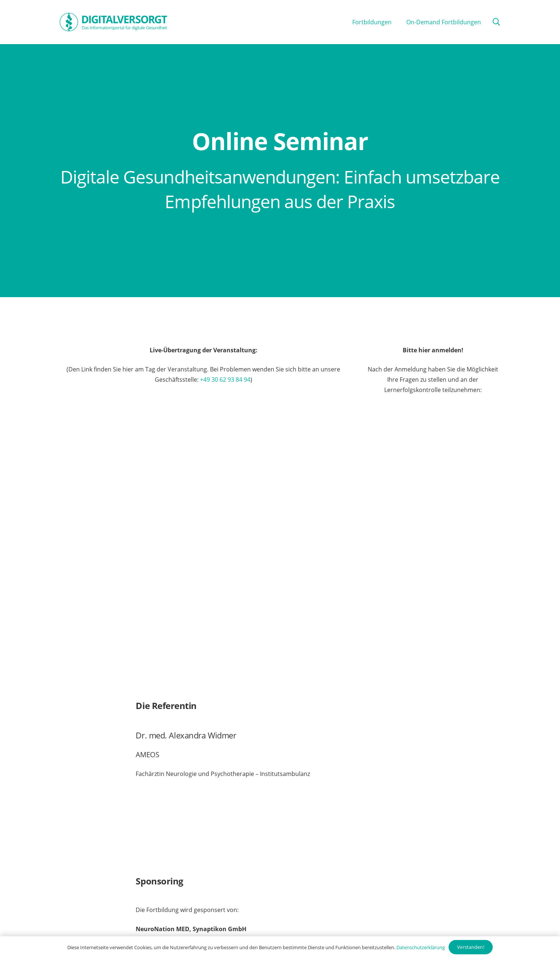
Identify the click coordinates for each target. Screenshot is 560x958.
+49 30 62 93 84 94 (225, 380)
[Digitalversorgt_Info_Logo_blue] (113, 22)
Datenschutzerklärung (421, 947)
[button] (496, 22)
